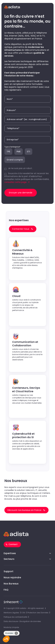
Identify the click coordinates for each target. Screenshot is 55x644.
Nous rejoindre (12, 577)
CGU (23, 613)
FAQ (6, 590)
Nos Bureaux (11, 584)
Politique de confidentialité (15, 617)
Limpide (15, 627)
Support (9, 571)
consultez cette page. (16, 182)
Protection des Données (38, 613)
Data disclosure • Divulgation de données (22, 621)
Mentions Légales (11, 613)
